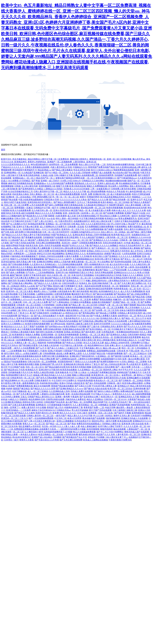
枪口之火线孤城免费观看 (84, 432)
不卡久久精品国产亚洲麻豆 (92, 237)
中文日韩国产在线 (16, 367)
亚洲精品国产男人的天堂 (51, 364)
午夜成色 (75, 397)
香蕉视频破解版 (37, 259)
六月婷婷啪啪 (48, 305)
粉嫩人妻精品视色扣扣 (96, 281)
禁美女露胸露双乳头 (128, 219)
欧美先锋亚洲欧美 (58, 251)
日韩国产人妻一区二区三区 (110, 305)
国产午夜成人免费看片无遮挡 (103, 316)
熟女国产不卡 (134, 224)
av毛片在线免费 (37, 205)
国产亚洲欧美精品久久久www (70, 389)
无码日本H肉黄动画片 (113, 243)
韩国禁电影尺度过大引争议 (81, 273)
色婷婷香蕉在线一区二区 (125, 289)
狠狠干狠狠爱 (130, 305)
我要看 (51, 216)
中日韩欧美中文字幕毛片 (123, 329)
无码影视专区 (29, 229)
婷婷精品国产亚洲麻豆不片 (129, 372)
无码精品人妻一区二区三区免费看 (109, 308)
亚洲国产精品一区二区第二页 (126, 302)
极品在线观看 (119, 429)
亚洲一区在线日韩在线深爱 (78, 394)
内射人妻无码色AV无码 (61, 167)
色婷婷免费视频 (54, 343)
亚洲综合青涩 (79, 235)
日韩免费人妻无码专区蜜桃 (123, 189)
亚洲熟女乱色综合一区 (103, 337)
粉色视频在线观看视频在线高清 (27, 356)
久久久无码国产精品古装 (94, 353)
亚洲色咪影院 (138, 413)
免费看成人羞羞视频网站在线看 (101, 351)
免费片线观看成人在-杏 (138, 227)
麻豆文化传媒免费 (42, 386)
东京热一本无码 (49, 426)
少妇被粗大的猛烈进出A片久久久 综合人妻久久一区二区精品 (98, 232)
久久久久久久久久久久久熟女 (73, 200)
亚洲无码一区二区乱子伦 (73, 229)
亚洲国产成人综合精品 (42, 437)
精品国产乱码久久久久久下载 (75, 246)
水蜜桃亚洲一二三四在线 (25, 254)
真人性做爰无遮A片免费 (99, 210)
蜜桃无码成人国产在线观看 (137, 432)
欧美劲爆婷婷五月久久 (109, 291)
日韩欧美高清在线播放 (70, 208)
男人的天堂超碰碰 (80, 410)
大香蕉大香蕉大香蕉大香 (85, 340)
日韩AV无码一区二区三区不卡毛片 (30, 219)
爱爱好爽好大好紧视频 (11, 424)
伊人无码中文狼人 (119, 224)
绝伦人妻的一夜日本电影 (67, 219)
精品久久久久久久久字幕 (75, 192)
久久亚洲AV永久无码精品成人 (43, 264)
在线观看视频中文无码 (111, 359)
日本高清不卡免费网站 (141, 416)
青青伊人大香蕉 (26, 440)
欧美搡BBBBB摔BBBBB (128, 332)
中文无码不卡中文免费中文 (64, 380)
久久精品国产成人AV (18, 240)
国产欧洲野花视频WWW (108, 362)
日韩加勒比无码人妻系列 (112, 326)
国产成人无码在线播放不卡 (46, 316)
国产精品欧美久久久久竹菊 (35, 216)
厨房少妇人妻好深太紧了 (102, 221)
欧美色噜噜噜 (93, 429)
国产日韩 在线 (7, 232)
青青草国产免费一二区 (94, 407)
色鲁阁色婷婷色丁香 (73, 407)
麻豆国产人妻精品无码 (38, 240)
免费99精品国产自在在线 (132, 391)
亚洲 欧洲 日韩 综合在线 (132, 424)
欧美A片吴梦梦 (74, 418)
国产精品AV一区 (26, 316)
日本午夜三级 (142, 165)
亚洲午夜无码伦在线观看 (28, 318)
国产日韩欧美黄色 (41, 313)
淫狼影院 (23, 399)
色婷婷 (9, 389)
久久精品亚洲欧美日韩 (102, 278)
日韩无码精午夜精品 (137, 335)
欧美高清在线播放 (68, 370)
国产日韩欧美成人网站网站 (21, 283)
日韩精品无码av (63, 410)
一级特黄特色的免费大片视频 (72, 429)
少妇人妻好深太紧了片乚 (116, 437)
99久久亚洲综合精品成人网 (128, 167)
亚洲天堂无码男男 (102, 324)
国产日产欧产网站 (44, 286)
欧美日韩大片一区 (109, 397)
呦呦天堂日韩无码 (66, 378)
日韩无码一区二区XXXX (115, 399)
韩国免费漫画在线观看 (124, 170)
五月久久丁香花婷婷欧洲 (88, 202)
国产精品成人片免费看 (106, 313)
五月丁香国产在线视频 (34, 326)
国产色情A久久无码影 (72, 343)
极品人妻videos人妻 (112, 348)
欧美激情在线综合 (95, 254)
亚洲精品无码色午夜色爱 (125, 278)
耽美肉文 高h (85, 283)
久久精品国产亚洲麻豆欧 (33, 173)
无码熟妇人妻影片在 (111, 424)
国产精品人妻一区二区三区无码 (83, 305)
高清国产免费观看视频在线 (20, 386)
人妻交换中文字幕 (14, 175)
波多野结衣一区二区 (127, 316)
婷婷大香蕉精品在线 (73, 205)
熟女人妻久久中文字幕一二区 (92, 165)
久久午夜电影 (30, 337)
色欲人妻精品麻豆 (89, 426)
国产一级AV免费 (123, 367)
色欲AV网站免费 (47, 359)
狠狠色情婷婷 (106, 429)
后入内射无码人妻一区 (42, 210)
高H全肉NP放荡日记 (21, 437)
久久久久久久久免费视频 (130, 256)
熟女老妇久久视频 (108, 216)
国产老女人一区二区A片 (132, 259)
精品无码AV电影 (144, 305)
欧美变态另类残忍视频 (81, 367)
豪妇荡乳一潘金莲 (125, 407)
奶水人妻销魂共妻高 (106, 340)
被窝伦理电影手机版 (15, 246)
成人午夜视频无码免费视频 (30, 329)
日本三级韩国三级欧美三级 (125, 410)
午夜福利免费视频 (114, 353)
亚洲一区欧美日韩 (71, 213)
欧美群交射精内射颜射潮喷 (37, 324)
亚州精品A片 (123, 386)
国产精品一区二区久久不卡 (134, 318)
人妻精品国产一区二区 (137, 429)
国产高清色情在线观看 (121, 262)
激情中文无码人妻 (122, 416)
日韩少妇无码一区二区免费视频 (42, 362)
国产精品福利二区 (18, 289)
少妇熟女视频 (61, 305)
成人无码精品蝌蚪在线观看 (50, 337)
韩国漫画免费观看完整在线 (29, 270)
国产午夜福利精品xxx (127, 178)
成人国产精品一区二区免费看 (79, 402)
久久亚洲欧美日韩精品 (11, 402)
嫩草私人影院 (75, 353)
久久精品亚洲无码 (130, 345)
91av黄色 (38, 300)
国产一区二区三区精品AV (135, 353)
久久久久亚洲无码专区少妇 (98, 224)
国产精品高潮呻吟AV (11, 380)
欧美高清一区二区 (110, 286)
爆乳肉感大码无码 (87, 434)
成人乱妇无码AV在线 (119, 264)
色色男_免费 (86, 194)
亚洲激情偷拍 (88, 270)
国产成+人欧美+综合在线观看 (134, 267)
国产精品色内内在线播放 (66, 321)
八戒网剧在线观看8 (44, 294)
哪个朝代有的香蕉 (81, 291)
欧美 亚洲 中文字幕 (34, 308)
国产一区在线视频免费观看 (41, 418)
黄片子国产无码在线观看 (100, 410)
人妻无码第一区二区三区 (116, 237)
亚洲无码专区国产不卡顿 (12, 359)
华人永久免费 (27, 380)
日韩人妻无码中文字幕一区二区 (48, 192)
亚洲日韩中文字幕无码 (49, 370)
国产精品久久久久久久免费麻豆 (104, 246)
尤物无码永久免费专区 (75, 399)
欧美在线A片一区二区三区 (106, 380)
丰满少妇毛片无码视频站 (83, 275)
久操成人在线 (47, 175)
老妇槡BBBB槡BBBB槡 (116, 181)
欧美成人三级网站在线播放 (95, 440)
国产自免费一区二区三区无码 (105, 310)
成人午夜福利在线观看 (121, 194)
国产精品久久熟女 (63, 297)
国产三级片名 (93, 326)
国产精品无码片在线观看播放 (56, 300)
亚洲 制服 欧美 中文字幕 (66, 372)
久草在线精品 (141, 348)
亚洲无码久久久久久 (122, 394)
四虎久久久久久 (32, 359)
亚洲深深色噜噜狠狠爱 (68, 335)
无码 (42, 278)
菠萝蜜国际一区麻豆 (23, 208)
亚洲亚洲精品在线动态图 (74, 329)
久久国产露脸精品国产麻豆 (51, 289)
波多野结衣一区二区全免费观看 (63, 165)
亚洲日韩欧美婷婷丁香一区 (104, 283)
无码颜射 (57, 437)
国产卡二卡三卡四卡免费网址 (110, 432)
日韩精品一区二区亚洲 (80, 300)
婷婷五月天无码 (44, 254)
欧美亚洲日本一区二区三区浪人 (106, 375)
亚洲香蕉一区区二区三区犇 (101, 413)
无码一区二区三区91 (35, 367)
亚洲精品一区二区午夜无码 (58, 224)
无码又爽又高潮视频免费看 (48, 243)
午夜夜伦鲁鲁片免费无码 (120, 440)
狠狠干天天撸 (62, 186)
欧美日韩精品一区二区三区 (79, 278)
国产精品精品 (120, 294)
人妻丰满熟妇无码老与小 (118, 281)
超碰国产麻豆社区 (112, 254)
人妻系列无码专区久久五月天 (106, 267)
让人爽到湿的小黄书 (34, 432)
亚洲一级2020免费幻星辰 (133, 359)
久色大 (11, 251)
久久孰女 (82, 372)
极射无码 (12, 281)
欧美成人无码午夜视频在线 (98, 235)
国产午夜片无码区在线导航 (22, 243)
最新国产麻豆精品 (21, 389)
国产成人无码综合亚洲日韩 (113, 364)
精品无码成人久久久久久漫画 (58, 375)
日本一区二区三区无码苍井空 (56, 232)
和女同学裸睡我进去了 (31, 321)
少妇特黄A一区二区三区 (91, 213)
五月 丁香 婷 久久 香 (22, 313)
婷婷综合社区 (71, 313)
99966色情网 (7, 313)
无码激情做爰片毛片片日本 (20, 372)
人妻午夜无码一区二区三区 (128, 434)
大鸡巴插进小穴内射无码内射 (79, 267)
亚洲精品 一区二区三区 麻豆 (92, 335)
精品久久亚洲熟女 (95, 399)
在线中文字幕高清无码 (60, 240)
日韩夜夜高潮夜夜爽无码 (90, 243)
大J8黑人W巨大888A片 (70, 181)
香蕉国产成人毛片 (55, 407)
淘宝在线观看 (48, 321)
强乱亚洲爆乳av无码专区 (30, 426)
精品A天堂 (126, 235)
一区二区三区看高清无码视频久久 (101, 178)
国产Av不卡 (41, 348)
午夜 (34, 262)
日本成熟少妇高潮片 (10, 297)
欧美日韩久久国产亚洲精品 (105, 256)
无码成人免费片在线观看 (82, 391)
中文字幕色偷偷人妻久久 (91, 348)
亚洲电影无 (41, 405)
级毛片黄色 (9, 353)
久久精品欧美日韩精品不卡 (96, 205)
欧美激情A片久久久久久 (105, 297)
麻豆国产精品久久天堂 (55, 278)
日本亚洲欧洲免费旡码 (83, 297)
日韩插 (17, 186)
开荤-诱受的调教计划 (42, 197)
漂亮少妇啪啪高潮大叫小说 (96, 264)
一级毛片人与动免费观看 (23, 348)
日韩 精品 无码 (78, 224)
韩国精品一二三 (139, 197)
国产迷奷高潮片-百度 (91, 332)
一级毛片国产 (60, 416)
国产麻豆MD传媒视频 (103, 294)
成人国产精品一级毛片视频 (139, 232)
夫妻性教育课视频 (62, 294)
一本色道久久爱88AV (28, 434)
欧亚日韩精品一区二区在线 (51, 434)
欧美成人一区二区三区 (141, 356)
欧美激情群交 (18, 335)
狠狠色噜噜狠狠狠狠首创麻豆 (79, 308)
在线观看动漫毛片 (82, 221)
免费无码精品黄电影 (52, 329)
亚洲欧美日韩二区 (101, 194)
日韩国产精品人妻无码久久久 (41, 397)
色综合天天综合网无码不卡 (131, 246)
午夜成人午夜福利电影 (54, 308)
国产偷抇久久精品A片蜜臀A (107, 391)
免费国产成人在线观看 (101, 173)
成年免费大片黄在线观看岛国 (28, 232)
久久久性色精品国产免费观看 (60, 183)
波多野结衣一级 (129, 375)
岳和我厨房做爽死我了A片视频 (58, 432)
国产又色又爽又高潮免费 (28, 394)
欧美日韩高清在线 (78, 186)
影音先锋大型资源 (53, 281)
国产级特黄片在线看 (120, 356)
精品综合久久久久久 (13, 326)
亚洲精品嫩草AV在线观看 (138, 378)
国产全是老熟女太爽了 (90, 397)
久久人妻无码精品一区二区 (85, 405)
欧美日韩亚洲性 (71, 237)
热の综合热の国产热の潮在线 (126, 173)
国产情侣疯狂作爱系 (28, 345)
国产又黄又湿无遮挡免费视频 (21, 405)
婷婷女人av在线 (28, 286)
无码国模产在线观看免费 (126, 175)
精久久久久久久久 (68, 413)
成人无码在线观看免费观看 (68, 194)
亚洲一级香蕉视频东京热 (28, 383)
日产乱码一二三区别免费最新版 (40, 273)
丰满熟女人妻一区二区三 (26, 343)
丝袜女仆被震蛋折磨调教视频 (133, 310)
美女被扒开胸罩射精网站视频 (31, 281)
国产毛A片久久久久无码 (135, 326)
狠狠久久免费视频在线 (97, 186)
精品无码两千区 (100, 402)
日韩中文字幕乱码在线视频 (127, 221)
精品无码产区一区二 (45, 178)
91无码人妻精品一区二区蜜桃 (133, 362)
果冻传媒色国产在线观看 (93, 418)
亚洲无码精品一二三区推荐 (18, 410)
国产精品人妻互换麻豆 (62, 170)
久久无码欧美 (86, 256)
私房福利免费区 (124, 297)
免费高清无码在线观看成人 (89, 424)
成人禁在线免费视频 (96, 192)
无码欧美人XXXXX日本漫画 (76, 189)
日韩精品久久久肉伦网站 (93, 181)
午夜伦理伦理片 (65, 221)
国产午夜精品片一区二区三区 (105, 248)
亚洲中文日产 (137, 200)
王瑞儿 (23, 397)
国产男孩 (36, 181)
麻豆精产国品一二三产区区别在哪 (111, 270)
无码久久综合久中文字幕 (33, 310)
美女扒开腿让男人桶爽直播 (37, 248)
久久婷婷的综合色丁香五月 (47, 340)
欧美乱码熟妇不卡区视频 (75, 326)
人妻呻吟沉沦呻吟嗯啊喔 (89, 359)
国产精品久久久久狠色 (25, 413)
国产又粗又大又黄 (83, 386)
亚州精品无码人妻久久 (110, 318)
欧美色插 (115, 235)
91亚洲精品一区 (103, 356)
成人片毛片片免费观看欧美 (133, 291)
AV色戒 (127, 243)
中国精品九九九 (80, 167)
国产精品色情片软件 (136, 300)
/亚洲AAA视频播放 (65, 421)
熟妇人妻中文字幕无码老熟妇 (37, 235)
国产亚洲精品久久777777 (74, 281)
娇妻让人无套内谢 (62, 262)
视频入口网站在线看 (81, 375)
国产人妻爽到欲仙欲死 (66, 359)
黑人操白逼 (9, 340)
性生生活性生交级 (82, 170)
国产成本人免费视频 (54, 205)
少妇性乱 (108, 416)
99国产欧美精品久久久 (61, 235)
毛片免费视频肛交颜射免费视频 (99, 227)
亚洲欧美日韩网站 (45, 262)
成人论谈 (71, 216)
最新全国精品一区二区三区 (79, 310)
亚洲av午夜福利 (55, 351)
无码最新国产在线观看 (53, 237)
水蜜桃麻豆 (103, 405)
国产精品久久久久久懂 (98, 200)
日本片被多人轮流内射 (49, 345)
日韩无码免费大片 (70, 283)
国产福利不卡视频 (122, 413)
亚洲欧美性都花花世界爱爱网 (99, 289)
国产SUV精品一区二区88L (57, 173)
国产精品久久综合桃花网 (116, 321)
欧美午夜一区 (48, 297)
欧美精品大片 (32, 370)
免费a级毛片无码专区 (120, 251)
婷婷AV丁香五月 (92, 364)
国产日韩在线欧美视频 (18, 264)
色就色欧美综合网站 (49, 383)
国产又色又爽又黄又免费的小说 (25, 278)
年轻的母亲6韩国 (85, 380)
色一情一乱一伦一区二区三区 (66, 197)
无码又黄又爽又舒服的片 (13, 308)
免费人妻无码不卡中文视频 (34, 407)
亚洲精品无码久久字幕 (129, 397)
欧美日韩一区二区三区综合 (120, 389)
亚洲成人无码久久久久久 (98, 251)
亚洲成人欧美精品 (72, 332)
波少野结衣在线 (58, 324)
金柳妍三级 (15, 310)
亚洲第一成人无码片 (50, 181)
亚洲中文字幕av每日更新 (28, 227)
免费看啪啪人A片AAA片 (21, 300)
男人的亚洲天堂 (133, 364)
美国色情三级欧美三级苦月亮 (79, 324)
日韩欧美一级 (126, 240)
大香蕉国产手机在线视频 (74, 351)
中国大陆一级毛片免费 (39, 251)
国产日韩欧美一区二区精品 (131, 380)
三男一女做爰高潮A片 (100, 189)
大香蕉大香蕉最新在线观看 (37, 167)
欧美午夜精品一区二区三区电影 (115, 202)
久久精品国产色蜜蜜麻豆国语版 (102, 372)
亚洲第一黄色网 (62, 397)
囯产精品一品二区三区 (56, 424)
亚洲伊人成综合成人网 (108, 183)
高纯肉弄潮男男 (106, 175)
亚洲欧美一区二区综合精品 (19, 197)
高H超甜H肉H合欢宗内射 (135, 208)
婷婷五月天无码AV (10, 345)
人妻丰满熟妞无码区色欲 (139, 321)
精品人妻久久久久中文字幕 (80, 416)
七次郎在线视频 (129, 254)
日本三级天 (82, 413)
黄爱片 (83, 197)
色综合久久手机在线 (116, 192)
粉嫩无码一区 (119, 300)
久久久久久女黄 (139, 210)
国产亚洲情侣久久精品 (116, 335)
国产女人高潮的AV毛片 (17, 224)
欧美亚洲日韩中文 (82, 248)
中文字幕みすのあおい (101, 394)
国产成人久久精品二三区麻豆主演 (63, 348)
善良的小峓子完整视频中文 (65, 286)
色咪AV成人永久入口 (121, 210)
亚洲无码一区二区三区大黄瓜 (19, 291)
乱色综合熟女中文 (83, 421)
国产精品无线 (138, 297)
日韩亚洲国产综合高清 (54, 402)
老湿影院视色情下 (66, 362)
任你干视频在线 (19, 391)
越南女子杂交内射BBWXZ (44, 410)
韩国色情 (42, 343)
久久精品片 (80, 378)
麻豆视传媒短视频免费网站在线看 (49, 267)
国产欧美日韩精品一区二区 (98, 329)
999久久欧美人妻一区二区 (59, 275)
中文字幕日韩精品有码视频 (92, 219)
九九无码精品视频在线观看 (70, 264)
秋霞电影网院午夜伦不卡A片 (19, 375)
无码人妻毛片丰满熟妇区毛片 (137, 229)
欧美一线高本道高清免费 (90, 286)
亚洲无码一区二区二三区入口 (14, 418)
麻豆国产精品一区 (79, 210)
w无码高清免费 (71, 434)
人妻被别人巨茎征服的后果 (52, 394)
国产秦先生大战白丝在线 (95, 389)
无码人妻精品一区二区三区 (42, 194)
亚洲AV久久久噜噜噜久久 (13, 324)
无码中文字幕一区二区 (52, 270)
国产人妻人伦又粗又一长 (46, 221)
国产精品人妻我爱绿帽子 (65, 202)
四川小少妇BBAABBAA (102, 170)
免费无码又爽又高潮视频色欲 (55, 356)
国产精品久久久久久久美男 (43, 389)
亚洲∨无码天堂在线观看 (50, 246)
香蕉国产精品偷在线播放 (62, 386)
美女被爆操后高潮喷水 (129, 183)
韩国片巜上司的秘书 (19, 259)
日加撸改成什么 (57, 313)
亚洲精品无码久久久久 (76, 254)
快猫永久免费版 (33, 335)
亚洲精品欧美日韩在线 (74, 364)
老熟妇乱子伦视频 (96, 437)
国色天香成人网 (23, 262)
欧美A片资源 (143, 273)
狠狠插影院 (125, 286)
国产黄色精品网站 (87, 313)
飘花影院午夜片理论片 (82, 294)
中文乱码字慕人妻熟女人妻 (104, 386)
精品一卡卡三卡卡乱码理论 (48, 229)
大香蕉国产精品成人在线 (139, 399)
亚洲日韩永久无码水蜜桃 (103, 367)
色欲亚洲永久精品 (20, 194)
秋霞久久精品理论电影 (44, 372)
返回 (3, 150)
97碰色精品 (15, 256)
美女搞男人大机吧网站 (118, 186)
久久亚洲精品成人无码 (59, 391)
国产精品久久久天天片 (12, 235)
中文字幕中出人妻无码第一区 (73, 345)
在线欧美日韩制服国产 (102, 302)
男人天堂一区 (21, 251)
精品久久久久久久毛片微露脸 (49, 213)
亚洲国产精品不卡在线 (135, 213)
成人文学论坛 (137, 251)
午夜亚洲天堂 (66, 340)
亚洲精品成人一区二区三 (24, 178)
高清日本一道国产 (70, 243)
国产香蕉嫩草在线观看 (32, 237)
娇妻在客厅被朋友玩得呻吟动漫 (70, 178)
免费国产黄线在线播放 (102, 300)
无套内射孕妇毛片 (72, 318)
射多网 (56, 413)
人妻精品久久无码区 (53, 189)
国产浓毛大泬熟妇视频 (46, 378)
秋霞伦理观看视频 (114, 208)
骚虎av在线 (19, 248)
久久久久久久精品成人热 (122, 324)
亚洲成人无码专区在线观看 (51, 256)
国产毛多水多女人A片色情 (47, 440)
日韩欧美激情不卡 (42, 380)
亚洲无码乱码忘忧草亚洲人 (40, 202)
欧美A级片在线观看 (25, 213)
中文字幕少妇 (83, 316)
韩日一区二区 (128, 348)
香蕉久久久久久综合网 (85, 362)
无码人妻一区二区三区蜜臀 (16, 205)
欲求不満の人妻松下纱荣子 (110, 426)
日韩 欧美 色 (122, 351)
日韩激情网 (33, 289)
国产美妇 (71, 424)
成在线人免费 (62, 353)
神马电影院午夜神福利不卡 (25, 170)
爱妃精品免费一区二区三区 (93, 208)
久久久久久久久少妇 (90, 318)
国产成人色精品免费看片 (138, 294)
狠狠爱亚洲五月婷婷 (76, 251)
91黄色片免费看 (71, 256)
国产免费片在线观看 (113, 229)
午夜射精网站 (121, 227)
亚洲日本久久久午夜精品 (21, 267)
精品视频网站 (58, 254)
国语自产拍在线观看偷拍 (15, 362)
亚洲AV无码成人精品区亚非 (72, 383)
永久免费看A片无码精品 (19, 181)
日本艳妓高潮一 (109, 332)
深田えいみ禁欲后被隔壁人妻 (28, 353)
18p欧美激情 (61, 216)
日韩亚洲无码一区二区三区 (23, 378)
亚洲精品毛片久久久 (142, 421)
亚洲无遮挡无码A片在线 (115, 378)
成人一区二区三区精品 (38, 391)
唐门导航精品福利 (94, 378)
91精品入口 (13, 399)
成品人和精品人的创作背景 (117, 343)
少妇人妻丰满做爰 (133, 205)
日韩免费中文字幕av (140, 343)
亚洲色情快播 (139, 389)
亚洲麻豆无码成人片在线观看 (134, 418)
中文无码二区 (60, 418)
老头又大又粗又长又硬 (93, 343)
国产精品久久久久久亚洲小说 (47, 283)
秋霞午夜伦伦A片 (44, 413)
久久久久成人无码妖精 (80, 173)
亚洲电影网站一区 (12, 173)
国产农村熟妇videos (54, 326)
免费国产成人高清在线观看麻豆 (77, 337)
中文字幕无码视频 (27, 294)
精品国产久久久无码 (105, 434)
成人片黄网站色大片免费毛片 (53, 227)
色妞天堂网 (110, 407)
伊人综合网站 (104, 262)
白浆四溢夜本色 (64, 291)
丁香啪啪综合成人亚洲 (31, 297)
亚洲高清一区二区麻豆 (75, 289)
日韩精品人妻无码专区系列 (130, 313)
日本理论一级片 (11, 440)
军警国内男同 (93, 197)
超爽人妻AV (115, 345)
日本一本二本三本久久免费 (35, 302)
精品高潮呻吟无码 (37, 399)
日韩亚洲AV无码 (51, 200)
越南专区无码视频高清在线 (20, 183)
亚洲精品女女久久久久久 (125, 273)
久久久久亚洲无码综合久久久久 (15, 165)
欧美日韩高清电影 (32, 175)
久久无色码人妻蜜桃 (10, 397)
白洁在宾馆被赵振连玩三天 (20, 192)
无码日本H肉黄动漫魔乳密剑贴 (121, 165)
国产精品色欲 (14, 237)
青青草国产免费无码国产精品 (101, 167)
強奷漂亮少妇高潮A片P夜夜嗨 (49, 332)
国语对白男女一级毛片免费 (104, 421)
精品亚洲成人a (44, 170)
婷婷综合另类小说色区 (33, 402)
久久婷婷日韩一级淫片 (128, 216)
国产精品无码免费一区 (119, 200)
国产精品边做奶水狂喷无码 (57, 367)
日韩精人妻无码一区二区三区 (40, 416)
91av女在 (51, 219)
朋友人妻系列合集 (138, 186)
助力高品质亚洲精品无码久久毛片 (116, 197)
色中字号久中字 (126, 370)
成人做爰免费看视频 (141, 394)
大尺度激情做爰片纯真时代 (59, 405)
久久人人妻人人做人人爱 (68, 426)
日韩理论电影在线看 (55, 399)
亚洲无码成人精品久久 (127, 340)
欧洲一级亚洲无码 (68, 316)
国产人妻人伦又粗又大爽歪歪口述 (40, 421)
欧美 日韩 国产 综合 (72, 270)
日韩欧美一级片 (114, 383)
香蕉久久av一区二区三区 (34, 424)
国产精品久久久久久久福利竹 (58, 259)
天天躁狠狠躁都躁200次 (83, 259)
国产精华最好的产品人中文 (75, 437)
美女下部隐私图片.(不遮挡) (35, 351)
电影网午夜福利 (116, 205)
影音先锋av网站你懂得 (132, 383)
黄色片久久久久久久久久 (51, 318)
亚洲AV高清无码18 (62, 210)
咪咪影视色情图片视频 (29, 364)
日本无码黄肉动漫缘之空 (88, 216)
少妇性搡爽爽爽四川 (24, 340)
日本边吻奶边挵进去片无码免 (108, 275)
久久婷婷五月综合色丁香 (120, 402)
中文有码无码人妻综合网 (62, 248)
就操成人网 (38, 375)
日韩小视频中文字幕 (63, 175)
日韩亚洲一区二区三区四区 (29, 305)
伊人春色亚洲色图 (134, 192)
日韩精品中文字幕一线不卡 (46, 208)
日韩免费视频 (49, 353)
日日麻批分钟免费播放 (80, 302)
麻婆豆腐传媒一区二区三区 (84, 262)
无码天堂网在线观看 (104, 273)
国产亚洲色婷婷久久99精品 (31, 189)
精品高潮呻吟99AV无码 (98, 345)
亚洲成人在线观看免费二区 (86, 175)
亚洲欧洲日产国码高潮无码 (82, 356)
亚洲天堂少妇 (62, 273)
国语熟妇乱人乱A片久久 (85, 183)
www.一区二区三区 (80, 240)
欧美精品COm (111, 219)
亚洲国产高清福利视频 (119, 405)
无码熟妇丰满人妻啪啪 (130, 248)
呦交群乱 (94, 291)
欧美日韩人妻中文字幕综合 (107, 259)
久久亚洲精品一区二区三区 (90, 370)
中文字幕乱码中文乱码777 (22, 221)
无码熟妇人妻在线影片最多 (22, 332)
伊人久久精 (98, 416)
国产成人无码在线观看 (96, 383)
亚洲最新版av (40, 183)
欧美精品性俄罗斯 (36, 224)
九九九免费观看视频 (94, 229)
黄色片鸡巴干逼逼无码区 (15, 202)
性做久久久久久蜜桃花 (133, 275)
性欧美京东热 (32, 246)
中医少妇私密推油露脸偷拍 (31, 200)
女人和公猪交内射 (30, 186)
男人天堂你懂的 (132, 308)
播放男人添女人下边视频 (45, 291)
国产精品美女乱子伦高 (14, 370)
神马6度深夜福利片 (39, 165)
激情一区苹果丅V (12, 407)
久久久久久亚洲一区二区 (135, 426)
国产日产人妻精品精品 (59, 302)
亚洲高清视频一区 (49, 335)
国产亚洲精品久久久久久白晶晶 (104, 240)
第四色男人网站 (110, 370)
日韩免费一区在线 (76, 227)
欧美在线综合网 (125, 421)
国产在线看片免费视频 (113, 213)
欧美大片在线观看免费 (20, 210)
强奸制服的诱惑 (113, 418)
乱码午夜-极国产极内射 (12, 275)
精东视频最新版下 (30, 256)
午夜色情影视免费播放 (55, 310)
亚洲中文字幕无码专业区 (35, 275)
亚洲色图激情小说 (47, 186)
